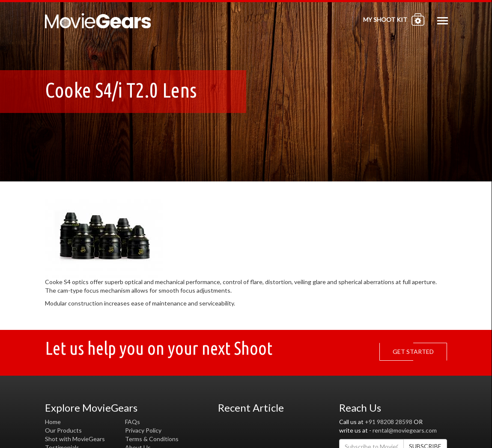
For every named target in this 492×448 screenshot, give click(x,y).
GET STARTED (415, 352)
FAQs (133, 422)
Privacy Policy (143, 430)
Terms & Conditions (152, 439)
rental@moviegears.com (405, 430)
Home (53, 422)
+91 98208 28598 (389, 422)
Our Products (63, 430)
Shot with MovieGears (75, 439)
